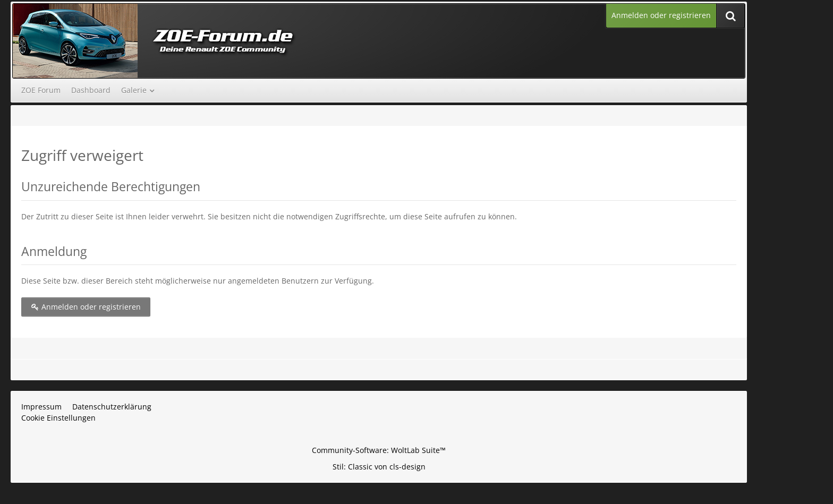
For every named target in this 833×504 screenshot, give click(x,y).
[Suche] (730, 16)
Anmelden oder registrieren (661, 15)
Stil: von (379, 467)
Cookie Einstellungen (58, 418)
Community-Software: (379, 450)
